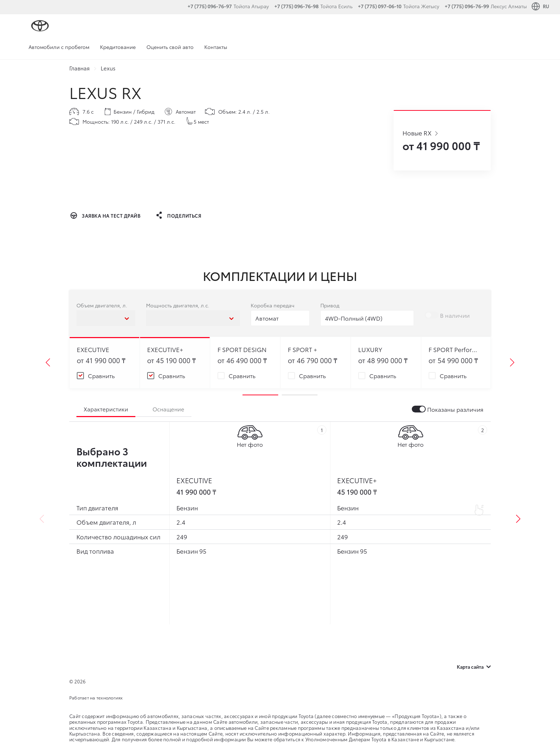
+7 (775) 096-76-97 (210, 6)
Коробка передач (272, 305)
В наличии (455, 315)
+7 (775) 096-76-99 (467, 6)
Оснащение (168, 409)
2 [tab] (300, 395)
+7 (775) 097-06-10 (380, 6)
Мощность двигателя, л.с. (178, 305)
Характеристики (106, 409)
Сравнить (101, 376)
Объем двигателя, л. (102, 305)
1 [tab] (260, 395)
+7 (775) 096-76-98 (296, 6)
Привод (330, 305)
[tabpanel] (105, 363)
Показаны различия (455, 409)
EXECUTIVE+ (357, 480)
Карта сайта (474, 667)
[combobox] (106, 318)
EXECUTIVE (194, 480)
